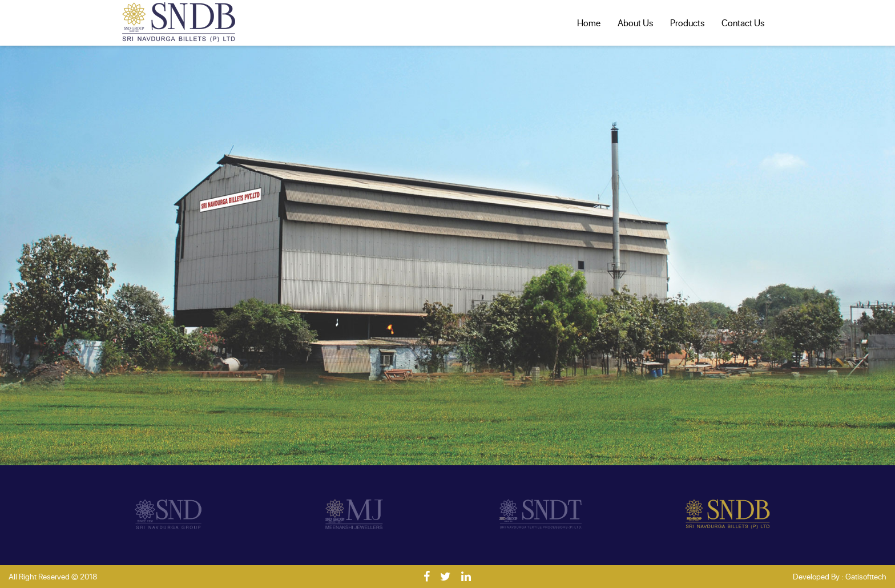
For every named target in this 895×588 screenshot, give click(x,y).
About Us (635, 23)
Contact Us (743, 23)
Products (687, 23)
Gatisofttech (866, 576)
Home (589, 23)
